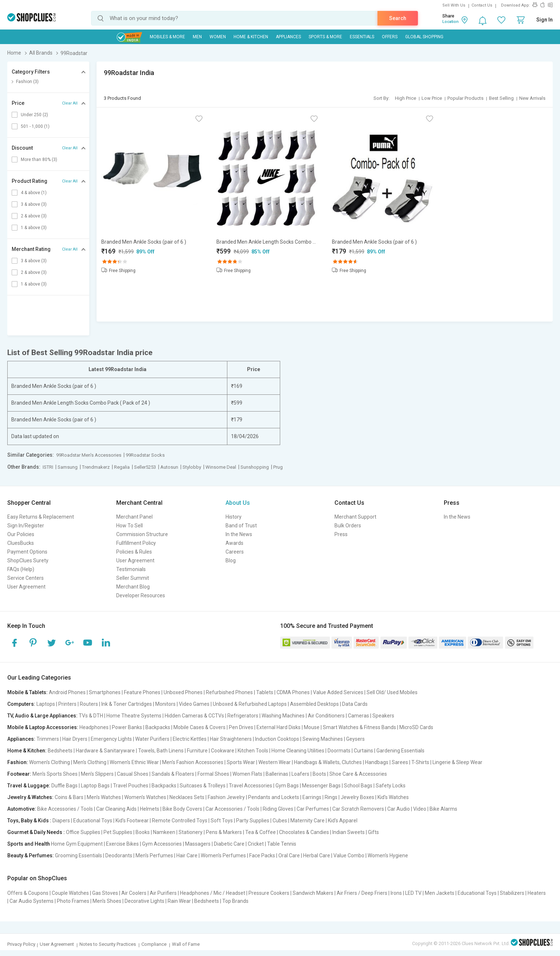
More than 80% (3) (39, 160)
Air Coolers (134, 893)
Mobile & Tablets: (28, 692)
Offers (390, 37)
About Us (238, 503)
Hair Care (187, 855)
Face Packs (262, 855)
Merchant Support (355, 517)
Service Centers (26, 578)
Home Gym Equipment (77, 844)
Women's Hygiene (388, 855)
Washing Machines (283, 716)
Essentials (362, 37)
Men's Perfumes (154, 855)
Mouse (312, 727)
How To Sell (130, 526)
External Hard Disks (279, 727)
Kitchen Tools (253, 751)
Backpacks (158, 727)
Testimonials (131, 569)
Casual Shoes (133, 774)
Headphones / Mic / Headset (213, 893)
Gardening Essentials (400, 751)
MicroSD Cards (416, 727)
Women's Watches (145, 797)
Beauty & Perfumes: (31, 855)
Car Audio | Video (407, 809)
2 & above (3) (34, 216)
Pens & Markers (224, 832)
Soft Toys (222, 821)
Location (451, 22)
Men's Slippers (97, 774)
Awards (234, 543)
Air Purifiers (163, 893)
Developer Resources (141, 595)
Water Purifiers (152, 739)
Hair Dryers (75, 739)
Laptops (46, 704)
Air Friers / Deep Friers (362, 893)
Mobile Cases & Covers (199, 727)
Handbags (377, 762)
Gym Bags (287, 786)
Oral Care (289, 855)
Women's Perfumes (223, 855)
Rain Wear (179, 901)
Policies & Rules (134, 552)
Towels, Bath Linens (161, 751)
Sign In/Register (26, 526)
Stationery (191, 832)
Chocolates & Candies (304, 832)
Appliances (288, 37)
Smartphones (105, 692)
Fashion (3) (27, 82)
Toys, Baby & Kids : (29, 821)
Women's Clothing (50, 762)
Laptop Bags (95, 786)
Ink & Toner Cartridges (127, 704)
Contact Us (482, 5)
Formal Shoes (213, 774)
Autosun (169, 467)
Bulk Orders (348, 526)
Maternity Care (308, 821)
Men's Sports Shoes (55, 774)
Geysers (355, 739)
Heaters (537, 893)
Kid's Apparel (343, 821)
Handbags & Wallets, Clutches (328, 762)
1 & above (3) (34, 228)
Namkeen (164, 832)
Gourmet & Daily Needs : (36, 832)
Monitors (165, 704)
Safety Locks (391, 786)
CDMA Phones (293, 692)
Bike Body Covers (182, 809)
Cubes (280, 821)
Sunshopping (255, 467)
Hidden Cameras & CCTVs (194, 716)
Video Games (194, 704)
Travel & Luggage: (29, 786)
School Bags (358, 786)
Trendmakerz (96, 467)
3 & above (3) (34, 204)
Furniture (197, 751)
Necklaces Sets (187, 797)
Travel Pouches (131, 786)
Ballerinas (277, 774)
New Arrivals (532, 98)
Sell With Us (454, 5)
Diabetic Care (229, 844)
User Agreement (26, 587)
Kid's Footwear (132, 821)
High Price (406, 98)
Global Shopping (424, 37)
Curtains (363, 751)
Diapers (61, 821)
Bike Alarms (443, 809)
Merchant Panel (134, 517)
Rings (331, 797)
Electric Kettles (190, 739)
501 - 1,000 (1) (35, 126)
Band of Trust (241, 526)
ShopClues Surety (28, 560)
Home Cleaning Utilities (298, 751)
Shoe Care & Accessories (358, 774)
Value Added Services (338, 692)
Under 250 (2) (34, 115)
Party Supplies (253, 821)
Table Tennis (282, 844)
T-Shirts (420, 762)
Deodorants (119, 855)
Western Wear (275, 762)
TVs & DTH (91, 716)
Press (341, 534)
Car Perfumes (313, 809)
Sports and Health (29, 844)
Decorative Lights (144, 901)
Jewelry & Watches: (30, 797)
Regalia (122, 467)
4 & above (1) (34, 193)
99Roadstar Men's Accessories (89, 455)
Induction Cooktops (277, 739)
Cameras (359, 716)
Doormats (339, 751)
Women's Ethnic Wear (134, 762)
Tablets (265, 692)
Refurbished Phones (229, 692)
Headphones (94, 727)
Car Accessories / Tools (232, 809)
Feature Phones (142, 692)
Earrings (312, 797)
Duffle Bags (64, 786)
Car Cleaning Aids (116, 809)
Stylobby (192, 467)
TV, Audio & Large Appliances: (42, 716)
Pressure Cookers (269, 893)
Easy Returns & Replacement (41, 517)
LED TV (413, 893)
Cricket (256, 844)
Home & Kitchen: (27, 751)
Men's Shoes (107, 901)
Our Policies (21, 534)
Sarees (400, 762)
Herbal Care (317, 855)
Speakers (383, 716)
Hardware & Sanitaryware (105, 751)
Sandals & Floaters (173, 774)
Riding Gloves (278, 809)
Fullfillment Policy (136, 543)
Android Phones (67, 692)
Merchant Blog (133, 587)
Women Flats (247, 774)
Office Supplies (83, 832)
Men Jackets (440, 893)
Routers (89, 704)
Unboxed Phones (183, 692)
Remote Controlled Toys (180, 821)
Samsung (68, 467)
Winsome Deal (221, 467)
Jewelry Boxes (357, 797)
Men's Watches (104, 797)
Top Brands (235, 901)
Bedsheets (60, 751)
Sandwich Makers (313, 893)
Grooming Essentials (79, 855)
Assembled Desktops (314, 704)
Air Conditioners (326, 716)
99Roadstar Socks (145, 455)
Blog (231, 560)
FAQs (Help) (21, 569)
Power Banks (127, 727)
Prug (278, 467)
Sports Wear (241, 762)
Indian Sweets (348, 832)
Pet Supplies (118, 832)
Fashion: (18, 762)
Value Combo (349, 855)
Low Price (432, 98)
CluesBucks (21, 543)
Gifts (373, 832)
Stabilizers (512, 893)
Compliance (154, 944)
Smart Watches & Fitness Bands (359, 727)
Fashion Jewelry (226, 797)
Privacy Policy (21, 944)
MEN (197, 37)
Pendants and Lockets (274, 797)
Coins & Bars (69, 797)
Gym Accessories (162, 844)
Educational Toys (93, 821)
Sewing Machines (323, 739)
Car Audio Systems (32, 901)
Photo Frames (73, 901)
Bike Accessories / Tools (65, 809)
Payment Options (27, 552)
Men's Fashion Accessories (193, 762)
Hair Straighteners (231, 739)
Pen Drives (241, 727)
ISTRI (48, 467)
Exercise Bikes (122, 844)
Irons (396, 893)
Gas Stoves (105, 893)
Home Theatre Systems (134, 716)
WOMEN (218, 37)
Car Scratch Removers (358, 809)
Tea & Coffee (261, 832)
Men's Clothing (90, 762)
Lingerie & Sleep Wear (457, 762)
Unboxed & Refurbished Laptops (250, 704)
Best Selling (501, 98)
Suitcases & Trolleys (203, 786)
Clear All (70, 103)
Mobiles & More (167, 37)
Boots (319, 774)
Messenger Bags (321, 786)
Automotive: (22, 809)
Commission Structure (142, 534)
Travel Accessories (250, 786)
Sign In (545, 20)
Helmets (150, 809)
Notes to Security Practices (108, 944)
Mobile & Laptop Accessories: (43, 727)
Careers (235, 552)
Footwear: (19, 774)
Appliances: (21, 739)
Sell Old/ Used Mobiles (392, 692)
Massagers (198, 844)
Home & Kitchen (251, 37)
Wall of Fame (186, 944)
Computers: (21, 704)
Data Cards (355, 704)
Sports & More (325, 37)
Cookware (223, 751)
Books (143, 832)
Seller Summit (133, 578)
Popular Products (465, 98)
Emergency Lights (111, 739)
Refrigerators (243, 716)
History (234, 517)
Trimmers (48, 739)
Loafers (300, 774)
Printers (67, 704)
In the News (239, 534)
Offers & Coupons (28, 893)
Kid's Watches (393, 797)
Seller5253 (145, 467)
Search (398, 18)
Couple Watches (70, 893)
